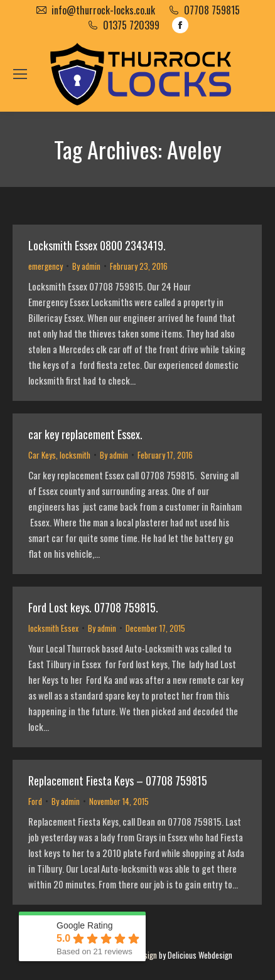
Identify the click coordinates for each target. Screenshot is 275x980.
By (86, 266)
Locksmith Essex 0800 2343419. (97, 245)
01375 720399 (131, 25)
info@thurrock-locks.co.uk (103, 10)
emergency (46, 266)
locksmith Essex (53, 628)
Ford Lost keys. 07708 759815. (93, 607)
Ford (35, 801)
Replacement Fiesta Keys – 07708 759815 (118, 780)
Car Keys (42, 455)
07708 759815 (212, 10)
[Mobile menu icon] (20, 74)
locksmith (75, 455)
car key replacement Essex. (85, 434)
